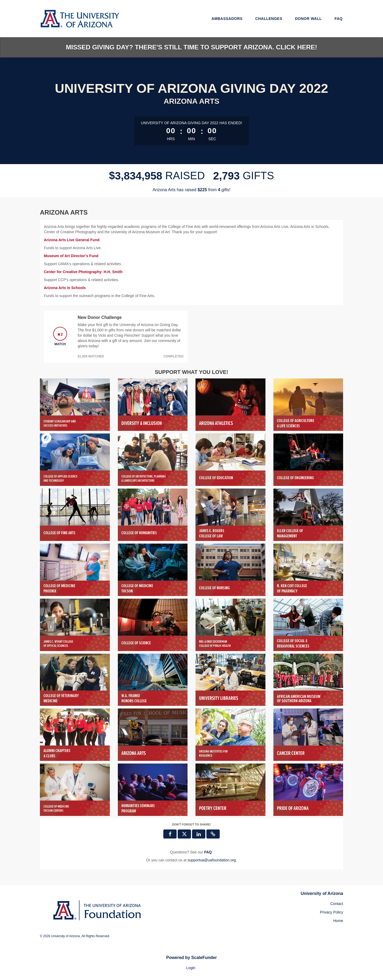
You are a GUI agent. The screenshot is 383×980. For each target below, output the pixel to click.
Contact (337, 904)
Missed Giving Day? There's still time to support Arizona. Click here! (191, 47)
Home (338, 921)
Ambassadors (227, 19)
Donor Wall (308, 19)
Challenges (269, 19)
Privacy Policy (332, 912)
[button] (213, 834)
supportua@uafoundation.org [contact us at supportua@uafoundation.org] (212, 860)
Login (191, 968)
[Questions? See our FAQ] (208, 852)
